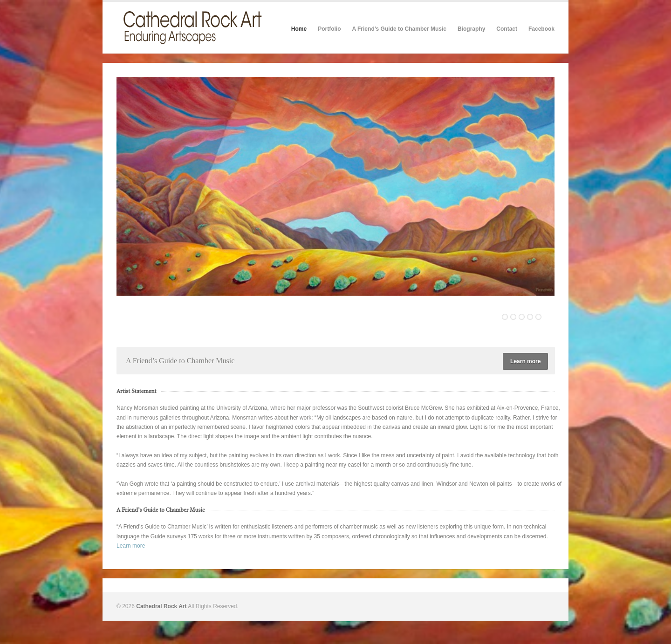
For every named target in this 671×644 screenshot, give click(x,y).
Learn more (525, 361)
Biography (471, 29)
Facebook (541, 29)
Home (299, 29)
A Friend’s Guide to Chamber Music (399, 29)
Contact (507, 29)
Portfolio (329, 29)
